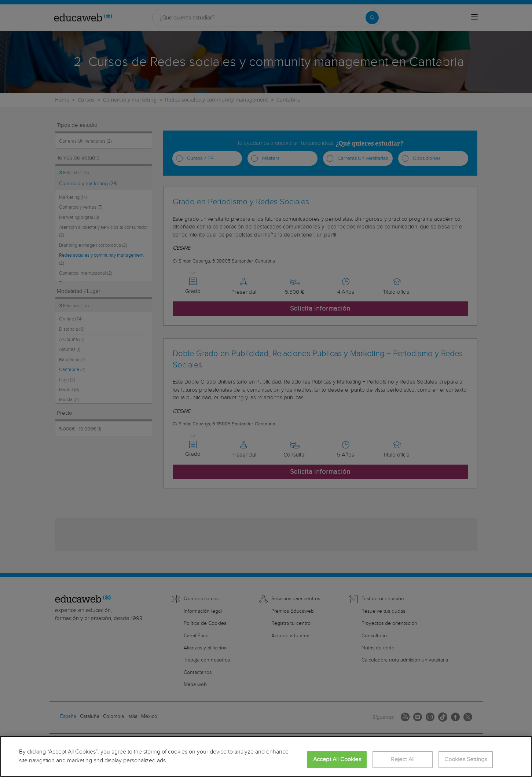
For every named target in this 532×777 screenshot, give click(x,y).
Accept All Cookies (337, 760)
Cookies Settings (466, 760)
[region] (266, 756)
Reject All (403, 760)
